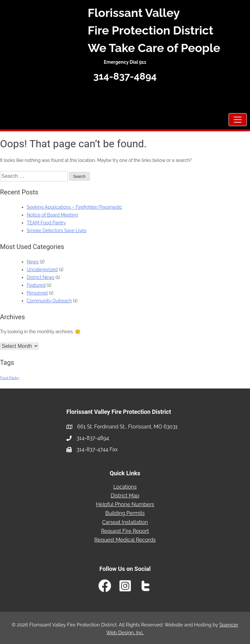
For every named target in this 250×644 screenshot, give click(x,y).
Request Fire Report (125, 531)
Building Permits (125, 513)
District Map (125, 496)
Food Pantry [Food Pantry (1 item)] (10, 378)
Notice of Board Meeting (52, 215)
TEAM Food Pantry (46, 223)
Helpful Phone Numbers (125, 504)
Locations (125, 487)
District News (41, 277)
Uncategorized (42, 269)
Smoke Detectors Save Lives (57, 230)
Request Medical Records (125, 540)
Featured (36, 285)
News (33, 262)
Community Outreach (49, 301)
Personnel (37, 293)
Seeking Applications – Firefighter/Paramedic (74, 207)
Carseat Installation (125, 522)
